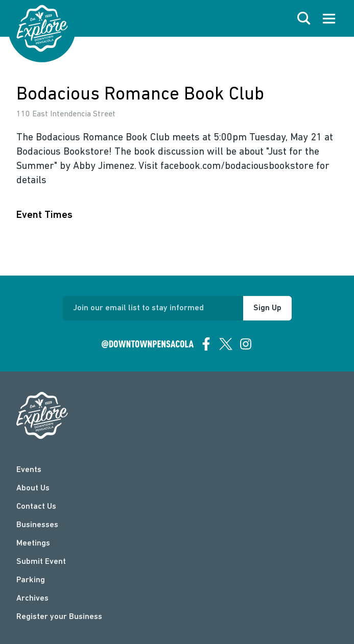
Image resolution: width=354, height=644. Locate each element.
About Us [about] (33, 488)
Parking (31, 580)
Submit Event (41, 562)
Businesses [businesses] (37, 525)
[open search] (304, 18)
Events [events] (29, 470)
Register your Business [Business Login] (59, 617)
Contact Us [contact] (36, 507)
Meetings (33, 543)
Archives (32, 599)
